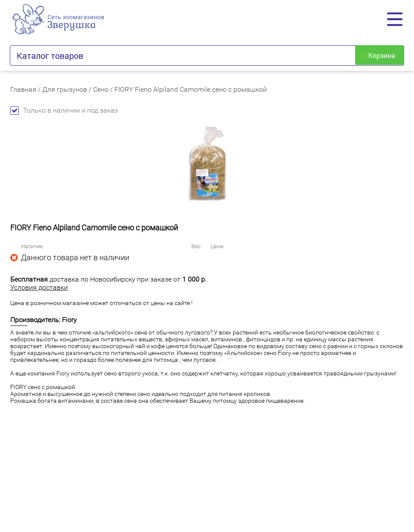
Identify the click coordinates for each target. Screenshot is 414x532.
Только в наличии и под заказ (64, 110)
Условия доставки (39, 287)
